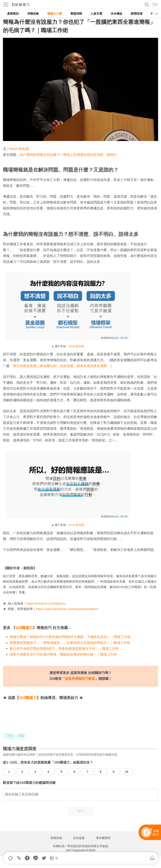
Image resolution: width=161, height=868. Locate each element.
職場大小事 (55, 14)
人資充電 (96, 14)
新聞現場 (137, 14)
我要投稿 (56, 838)
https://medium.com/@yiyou (46, 603)
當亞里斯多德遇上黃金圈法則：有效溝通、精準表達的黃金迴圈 (60, 366)
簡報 (21, 736)
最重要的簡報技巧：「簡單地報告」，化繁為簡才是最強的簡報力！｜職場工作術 (70, 643)
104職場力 (24, 628)
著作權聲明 (103, 838)
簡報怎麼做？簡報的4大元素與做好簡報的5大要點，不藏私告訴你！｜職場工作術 (70, 637)
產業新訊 (13, 14)
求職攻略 (33, 14)
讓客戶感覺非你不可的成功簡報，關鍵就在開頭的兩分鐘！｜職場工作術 (63, 654)
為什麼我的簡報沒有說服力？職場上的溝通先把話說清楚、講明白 (68, 155)
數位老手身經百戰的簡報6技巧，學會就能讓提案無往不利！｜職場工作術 (64, 649)
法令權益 (116, 14)
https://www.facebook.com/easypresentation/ (67, 609)
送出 (81, 811)
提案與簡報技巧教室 (80, 679)
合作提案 (79, 838)
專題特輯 (76, 14)
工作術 (9, 736)
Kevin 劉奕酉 (19, 149)
